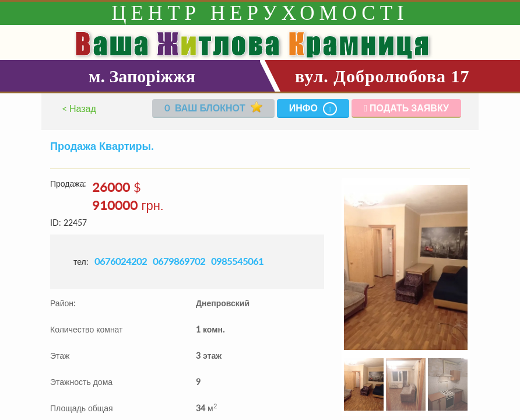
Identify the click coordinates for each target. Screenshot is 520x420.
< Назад (79, 108)
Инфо (313, 109)
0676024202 (121, 261)
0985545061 (237, 261)
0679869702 (179, 261)
